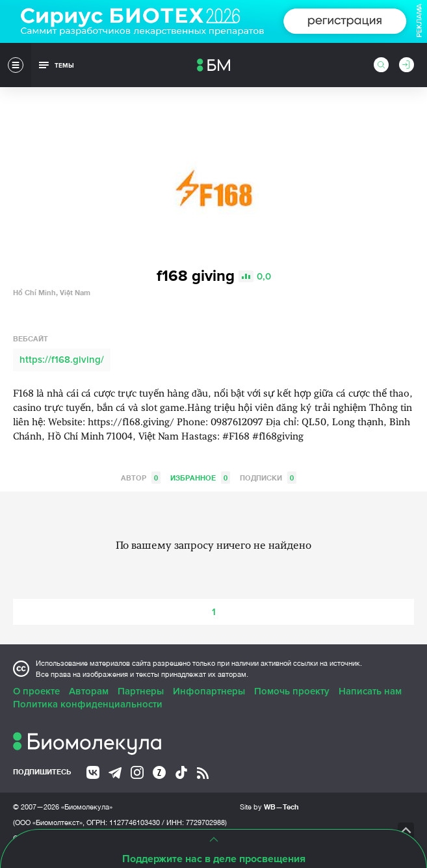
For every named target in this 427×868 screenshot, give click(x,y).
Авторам (89, 691)
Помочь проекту (292, 691)
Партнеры (141, 691)
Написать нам (370, 691)
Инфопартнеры (209, 691)
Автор (141, 478)
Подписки (268, 478)
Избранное (200, 478)
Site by (269, 807)
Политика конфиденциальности (88, 704)
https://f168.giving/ (62, 360)
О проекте (36, 691)
